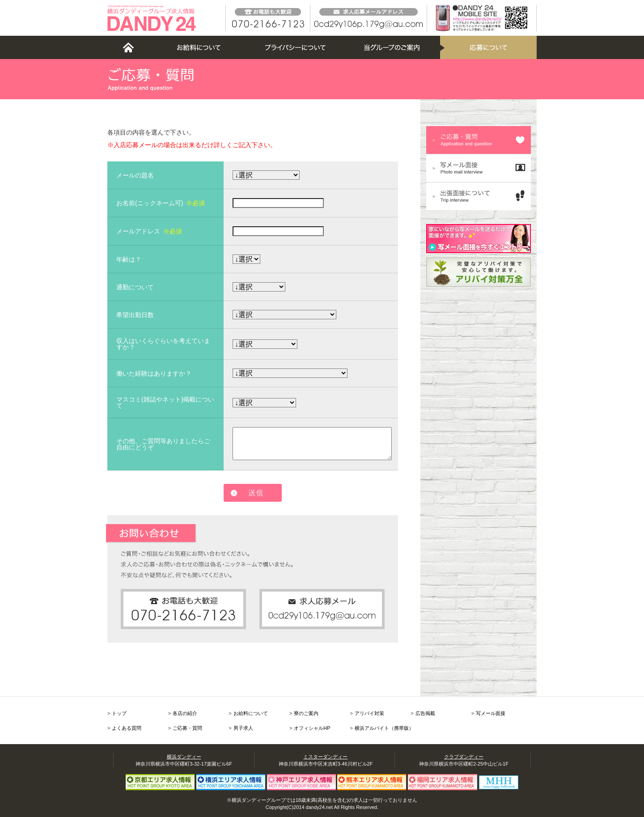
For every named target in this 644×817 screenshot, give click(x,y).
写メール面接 (491, 713)
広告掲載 (425, 713)
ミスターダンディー (325, 757)
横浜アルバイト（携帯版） (384, 728)
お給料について (251, 713)
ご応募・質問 (187, 728)
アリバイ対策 (369, 713)
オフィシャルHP (312, 728)
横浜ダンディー (184, 757)
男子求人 (243, 728)
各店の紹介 (185, 713)
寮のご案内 (306, 713)
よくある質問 (127, 728)
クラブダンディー (464, 757)
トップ (119, 713)
